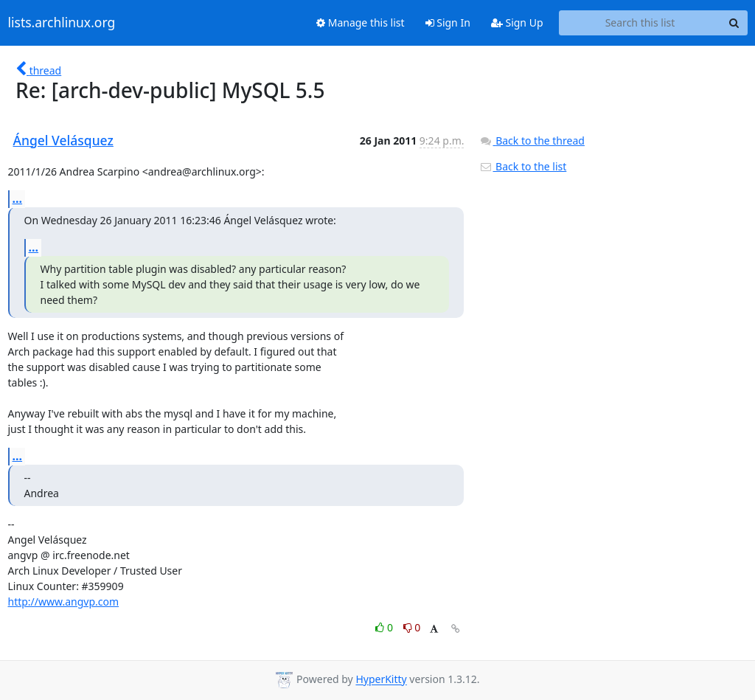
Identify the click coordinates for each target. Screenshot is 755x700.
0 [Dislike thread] (412, 627)
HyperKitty (381, 680)
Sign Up (517, 22)
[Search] (734, 23)
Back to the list (523, 166)
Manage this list (361, 22)
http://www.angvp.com (64, 602)
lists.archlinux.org (62, 23)
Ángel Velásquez (63, 140)
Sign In (448, 22)
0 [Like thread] (385, 627)
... (18, 198)
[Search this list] (640, 23)
